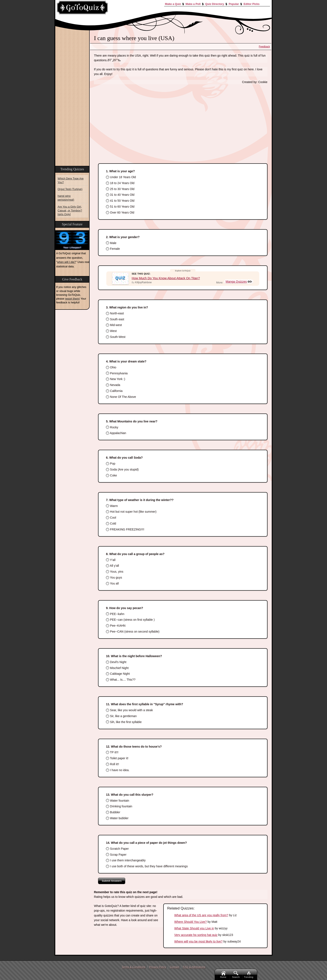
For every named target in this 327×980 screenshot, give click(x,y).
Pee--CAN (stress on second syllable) (133, 632)
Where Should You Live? (191, 922)
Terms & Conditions (134, 967)
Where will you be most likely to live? (198, 941)
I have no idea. (118, 770)
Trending (249, 974)
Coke (111, 475)
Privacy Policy (158, 967)
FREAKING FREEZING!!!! (125, 529)
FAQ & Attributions (194, 967)
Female (113, 249)
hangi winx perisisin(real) (66, 198)
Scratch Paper (117, 849)
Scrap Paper (116, 855)
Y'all (111, 560)
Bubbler (113, 812)
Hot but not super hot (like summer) (131, 512)
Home (223, 974)
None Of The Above (121, 397)
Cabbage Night (118, 674)
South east (115, 319)
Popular (234, 4)
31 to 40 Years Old (120, 195)
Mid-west (114, 325)
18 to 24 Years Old (120, 183)
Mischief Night (117, 668)
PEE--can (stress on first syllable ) (130, 620)
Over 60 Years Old (120, 212)
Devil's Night (116, 662)
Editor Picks (251, 4)
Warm (112, 506)
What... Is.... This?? (121, 680)
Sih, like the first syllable (124, 722)
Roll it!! (112, 764)
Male (111, 243)
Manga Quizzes (236, 282)
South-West (116, 337)
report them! (72, 299)
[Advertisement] (181, 119)
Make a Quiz (173, 4)
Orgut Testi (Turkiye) (70, 189)
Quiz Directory (215, 4)
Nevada (113, 385)
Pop (111, 464)
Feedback (264, 47)
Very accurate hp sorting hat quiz (196, 935)
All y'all (112, 566)
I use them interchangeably (126, 860)
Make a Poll (193, 4)
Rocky (112, 427)
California (114, 391)
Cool (111, 518)
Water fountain (117, 801)
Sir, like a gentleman (121, 716)
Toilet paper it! (117, 758)
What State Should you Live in (194, 928)
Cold (111, 523)
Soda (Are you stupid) (122, 469)
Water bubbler (117, 818)
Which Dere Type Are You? (71, 180)
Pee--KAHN (116, 626)
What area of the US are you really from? (201, 915)
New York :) (115, 379)
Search (236, 974)
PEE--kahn (115, 614)
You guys (114, 577)
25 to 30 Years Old (120, 189)
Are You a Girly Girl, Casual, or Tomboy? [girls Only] (70, 210)
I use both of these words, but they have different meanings (147, 866)
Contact (175, 967)
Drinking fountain (119, 806)
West (111, 331)
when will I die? (67, 262)
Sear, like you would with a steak (129, 710)
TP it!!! (112, 752)
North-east (115, 313)
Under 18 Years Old (121, 177)
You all (112, 583)
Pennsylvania (117, 373)
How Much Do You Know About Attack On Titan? (166, 278)
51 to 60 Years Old (120, 207)
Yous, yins (115, 572)
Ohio (111, 367)
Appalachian (116, 433)
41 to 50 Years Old (120, 201)
